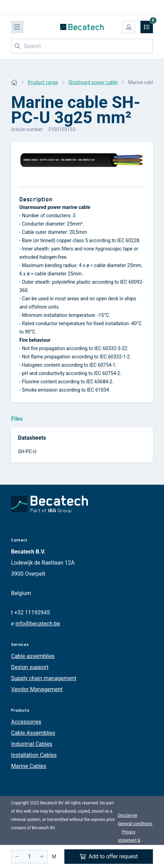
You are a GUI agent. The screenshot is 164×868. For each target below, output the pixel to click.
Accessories (26, 722)
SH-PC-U (27, 451)
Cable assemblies (33, 656)
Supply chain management (44, 678)
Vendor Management (37, 689)
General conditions (135, 824)
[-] (17, 857)
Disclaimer (128, 815)
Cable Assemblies (33, 733)
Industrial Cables (32, 744)
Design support (30, 667)
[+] (42, 857)
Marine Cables (29, 766)
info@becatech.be (38, 624)
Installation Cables (34, 755)
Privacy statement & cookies (129, 840)
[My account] (129, 27)
